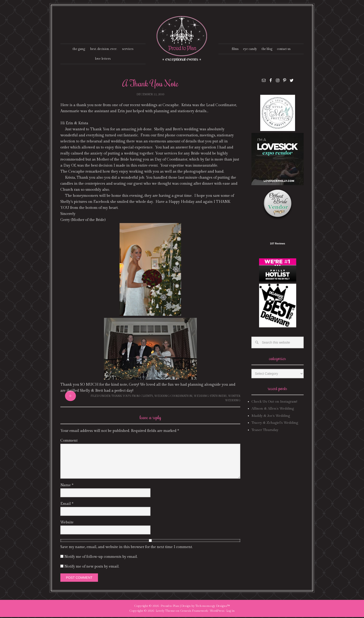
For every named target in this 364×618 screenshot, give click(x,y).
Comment (69, 441)
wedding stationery (210, 397)
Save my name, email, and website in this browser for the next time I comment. (127, 548)
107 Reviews (278, 244)
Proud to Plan (170, 607)
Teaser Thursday (265, 431)
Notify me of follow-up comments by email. (101, 557)
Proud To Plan (182, 39)
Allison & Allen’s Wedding (273, 409)
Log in (231, 611)
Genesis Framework (194, 611)
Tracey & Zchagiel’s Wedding (275, 424)
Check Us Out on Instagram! (274, 403)
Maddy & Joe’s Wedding (271, 417)
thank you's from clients (132, 397)
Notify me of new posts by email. (92, 567)
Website (67, 523)
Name (67, 486)
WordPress (217, 611)
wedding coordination (173, 397)
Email (67, 505)
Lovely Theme (165, 611)
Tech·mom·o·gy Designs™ (213, 607)
